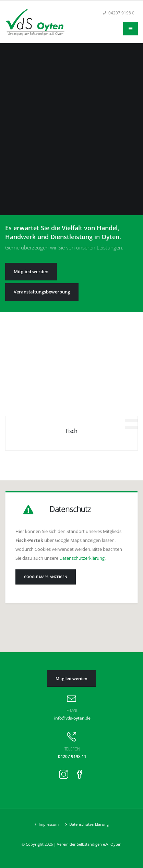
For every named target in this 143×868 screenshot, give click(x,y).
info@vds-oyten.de (72, 718)
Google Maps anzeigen (46, 577)
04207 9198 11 (72, 756)
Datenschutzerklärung (82, 558)
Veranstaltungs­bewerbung (42, 292)
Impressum (48, 824)
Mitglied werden (31, 271)
